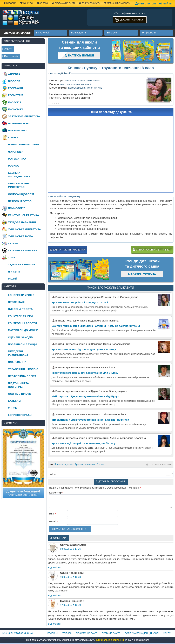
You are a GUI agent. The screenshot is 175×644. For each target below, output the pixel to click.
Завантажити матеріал (68, 250)
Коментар (56, 493)
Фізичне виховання (23, 250)
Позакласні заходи (22, 344)
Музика (13, 166)
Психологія (17, 208)
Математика (17, 159)
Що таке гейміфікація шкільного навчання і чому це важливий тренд (96, 326)
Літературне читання (23, 144)
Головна (53, 633)
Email (54, 521)
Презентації (17, 302)
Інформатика (18, 130)
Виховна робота (20, 309)
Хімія (12, 257)
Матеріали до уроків (23, 330)
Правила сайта (111, 633)
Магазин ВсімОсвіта (117, 3)
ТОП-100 (67, 633)
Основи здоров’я (21, 194)
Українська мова (21, 236)
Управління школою (23, 369)
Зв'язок (42, 3)
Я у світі (14, 272)
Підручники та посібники (18, 385)
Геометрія (16, 95)
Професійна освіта (22, 376)
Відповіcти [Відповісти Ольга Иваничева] (54, 595)
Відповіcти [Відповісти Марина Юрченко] (54, 624)
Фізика (13, 243)
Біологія (14, 81)
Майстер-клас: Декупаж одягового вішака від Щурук (85, 396)
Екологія (15, 102)
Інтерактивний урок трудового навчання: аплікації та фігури (90, 420)
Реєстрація (146, 3)
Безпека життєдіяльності (21, 175)
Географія (15, 88)
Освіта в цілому (20, 394)
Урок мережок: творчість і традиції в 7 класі (80, 302)
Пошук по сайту (90, 3)
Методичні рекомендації (18, 353)
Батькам (14, 401)
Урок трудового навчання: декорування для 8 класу (85, 373)
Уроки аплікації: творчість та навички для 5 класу (84, 443)
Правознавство (20, 201)
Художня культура (22, 264)
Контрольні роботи (22, 323)
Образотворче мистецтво (19, 185)
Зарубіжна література (24, 116)
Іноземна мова (19, 123)
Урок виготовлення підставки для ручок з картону (84, 349)
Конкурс (26, 3)
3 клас (100, 464)
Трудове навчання (85, 464)
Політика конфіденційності (142, 633)
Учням (13, 408)
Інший (12, 279)
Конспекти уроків (64, 464)
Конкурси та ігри (20, 316)
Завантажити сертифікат (152, 250)
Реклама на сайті (63, 3)
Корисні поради (20, 415)
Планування (17, 362)
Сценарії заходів (20, 337)
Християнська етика (23, 215)
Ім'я (52, 514)
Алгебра (14, 74)
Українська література (24, 229)
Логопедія (16, 152)
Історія (13, 137)
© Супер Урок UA (17, 633)
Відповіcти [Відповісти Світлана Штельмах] (54, 567)
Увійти (166, 3)
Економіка (16, 109)
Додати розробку (132, 20)
